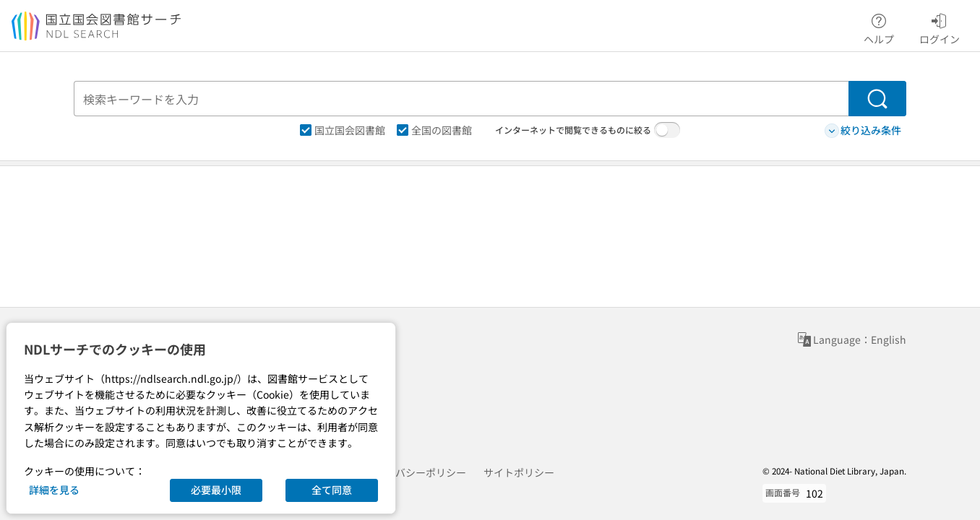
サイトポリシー (519, 472)
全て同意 (332, 490)
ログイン (940, 27)
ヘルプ (879, 27)
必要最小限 (216, 490)
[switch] (667, 130)
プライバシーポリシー (416, 472)
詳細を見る (54, 490)
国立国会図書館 (343, 130)
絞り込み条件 (863, 130)
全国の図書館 (434, 130)
